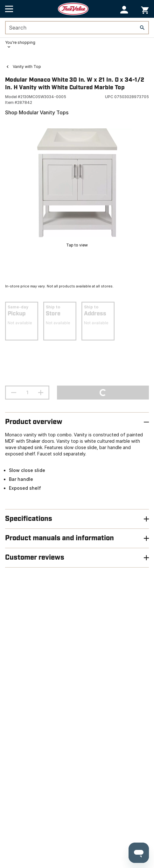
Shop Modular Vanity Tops (37, 112)
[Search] (142, 28)
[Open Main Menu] (9, 9)
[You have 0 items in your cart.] (145, 9)
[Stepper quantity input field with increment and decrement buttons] (27, 393)
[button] (124, 10)
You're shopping (20, 42)
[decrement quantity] (14, 393)
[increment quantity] (41, 393)
